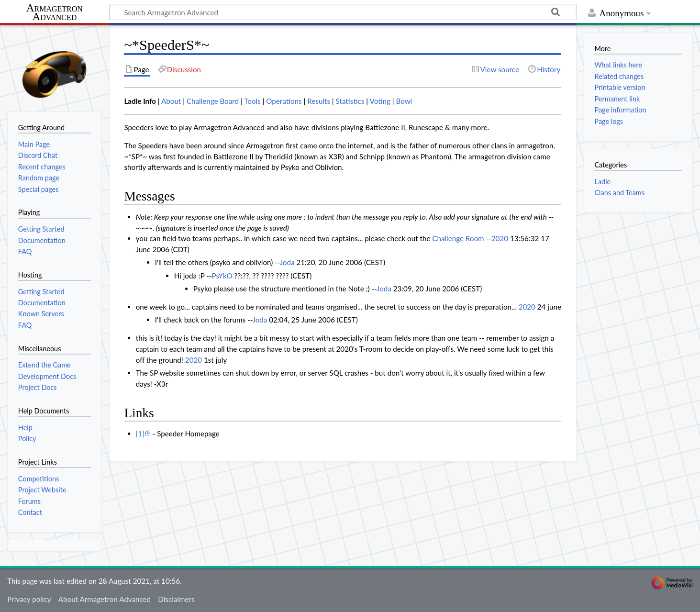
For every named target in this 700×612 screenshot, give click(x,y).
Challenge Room (458, 238)
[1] (140, 434)
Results (319, 101)
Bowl (404, 101)
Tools (252, 101)
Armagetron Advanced (55, 13)
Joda (287, 262)
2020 (500, 238)
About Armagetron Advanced (105, 599)
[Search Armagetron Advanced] (343, 12)
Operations (284, 101)
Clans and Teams (619, 193)
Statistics (350, 101)
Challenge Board (213, 101)
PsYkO (222, 276)
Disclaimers (176, 599)
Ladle (602, 182)
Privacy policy (29, 599)
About (171, 101)
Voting (380, 101)
